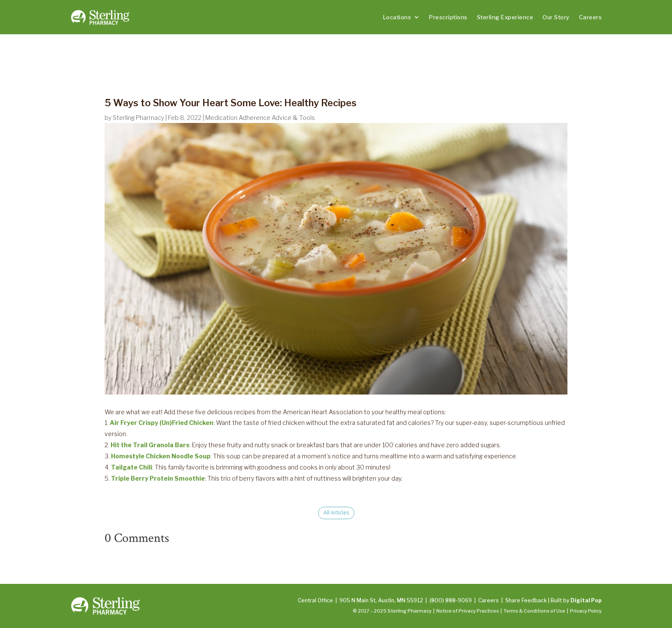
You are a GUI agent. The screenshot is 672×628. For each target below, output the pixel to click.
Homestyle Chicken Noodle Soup (161, 456)
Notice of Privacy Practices (468, 611)
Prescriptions (448, 17)
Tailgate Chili (132, 467)
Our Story (556, 17)
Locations (397, 17)
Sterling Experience (505, 17)
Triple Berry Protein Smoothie (158, 478)
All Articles (336, 513)
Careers (591, 17)
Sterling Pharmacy (138, 118)
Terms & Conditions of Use (534, 611)
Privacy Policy (586, 611)
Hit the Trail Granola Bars (150, 445)
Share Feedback (526, 600)
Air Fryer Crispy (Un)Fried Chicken (162, 423)
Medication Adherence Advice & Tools (260, 118)
